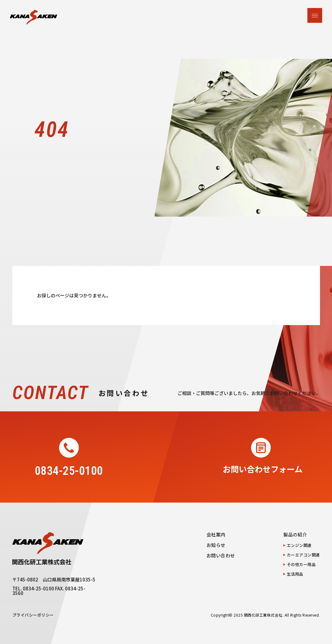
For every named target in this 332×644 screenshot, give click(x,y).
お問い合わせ (221, 555)
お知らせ (216, 545)
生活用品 (295, 574)
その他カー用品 (301, 564)
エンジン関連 (299, 545)
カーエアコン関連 (303, 555)
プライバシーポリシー (33, 615)
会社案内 (216, 534)
